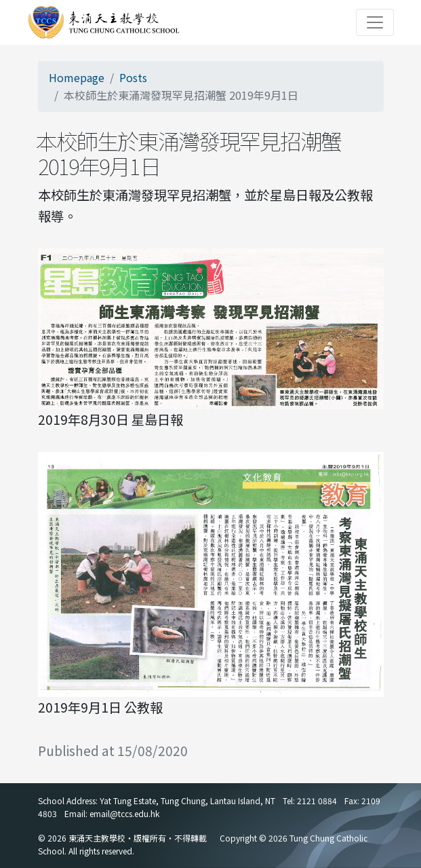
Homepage (77, 77)
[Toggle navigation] (375, 22)
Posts (133, 77)
